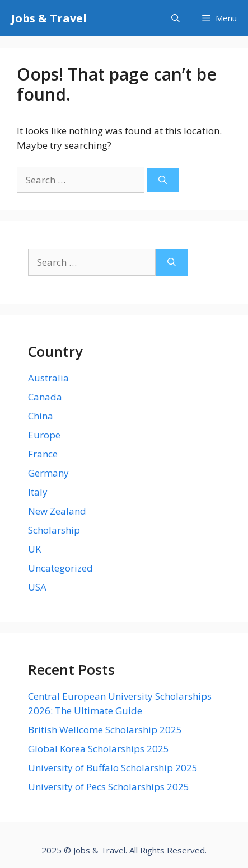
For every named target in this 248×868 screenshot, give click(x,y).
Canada (45, 397)
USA (37, 587)
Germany (48, 473)
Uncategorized (60, 568)
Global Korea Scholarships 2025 (99, 749)
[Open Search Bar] (176, 18)
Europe (44, 435)
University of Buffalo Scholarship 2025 (113, 768)
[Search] (163, 180)
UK (34, 549)
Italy (38, 492)
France (43, 454)
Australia (48, 378)
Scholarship (54, 530)
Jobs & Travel (49, 18)
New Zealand (57, 511)
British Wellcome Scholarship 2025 (105, 730)
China (41, 416)
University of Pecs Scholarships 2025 (109, 787)
